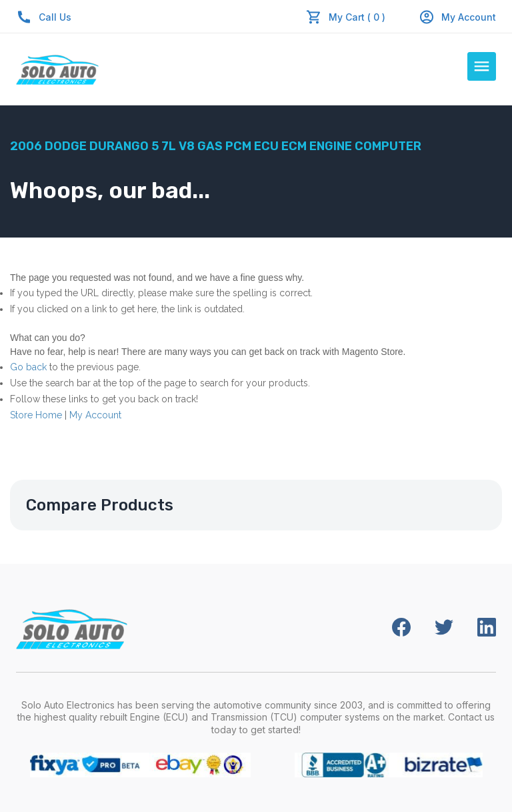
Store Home (36, 415)
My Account (457, 17)
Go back (28, 367)
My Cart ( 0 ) (357, 17)
